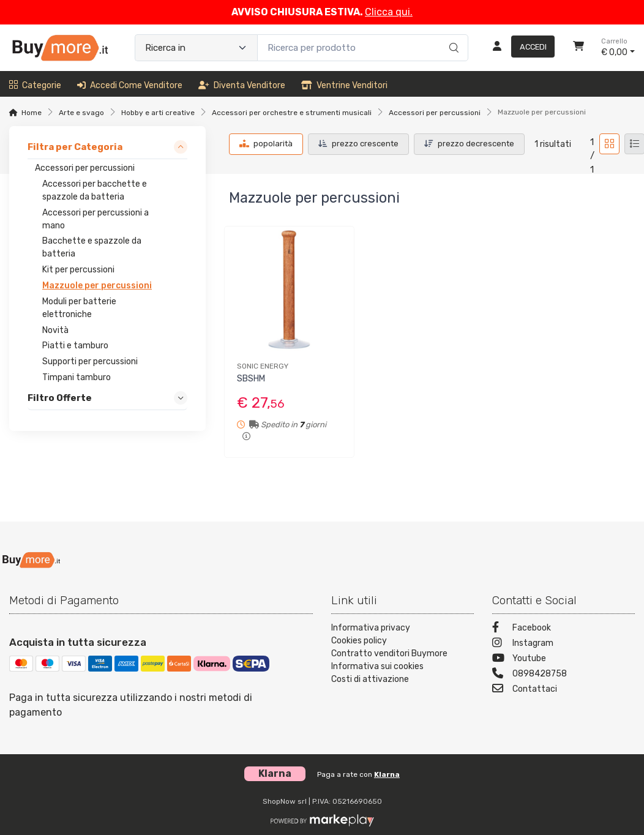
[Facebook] (563, 629)
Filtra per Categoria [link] (75, 147)
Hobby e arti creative (158, 113)
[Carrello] (578, 48)
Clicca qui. (389, 12)
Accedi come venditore (130, 85)
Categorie (35, 85)
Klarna (387, 774)
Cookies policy (359, 641)
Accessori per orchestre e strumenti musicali (292, 113)
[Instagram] (563, 644)
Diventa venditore (242, 85)
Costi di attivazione (370, 679)
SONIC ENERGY (263, 366)
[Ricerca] (452, 35)
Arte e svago (81, 113)
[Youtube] (563, 660)
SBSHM (251, 379)
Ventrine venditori (344, 85)
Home (32, 113)
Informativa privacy (371, 628)
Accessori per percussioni (435, 113)
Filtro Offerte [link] (60, 398)
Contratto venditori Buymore (389, 653)
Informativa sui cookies (377, 666)
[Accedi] (519, 48)
